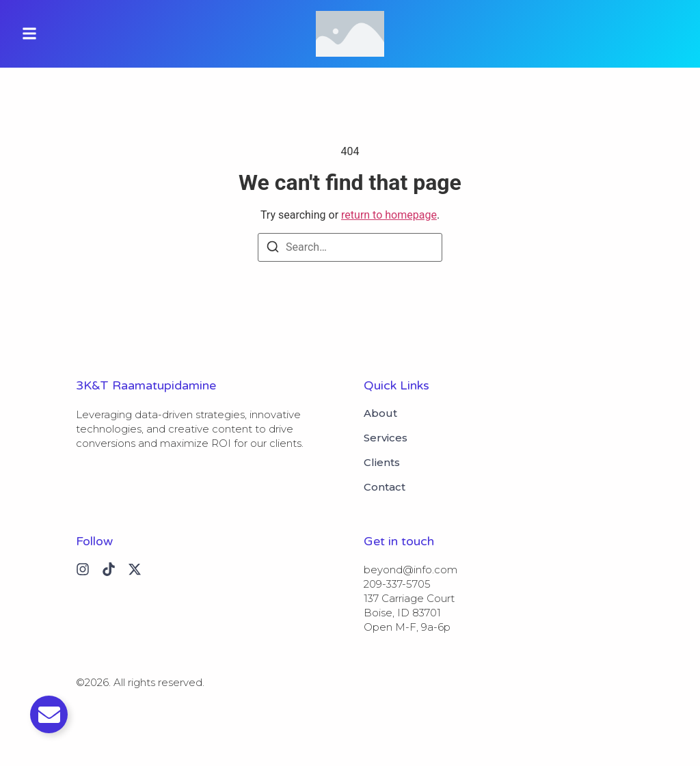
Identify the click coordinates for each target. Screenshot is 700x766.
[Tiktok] (109, 569)
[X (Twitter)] (135, 569)
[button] (29, 34)
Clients (382, 463)
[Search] (273, 249)
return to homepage (389, 215)
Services (386, 438)
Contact (385, 487)
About (380, 413)
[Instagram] (83, 569)
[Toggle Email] (49, 714)
